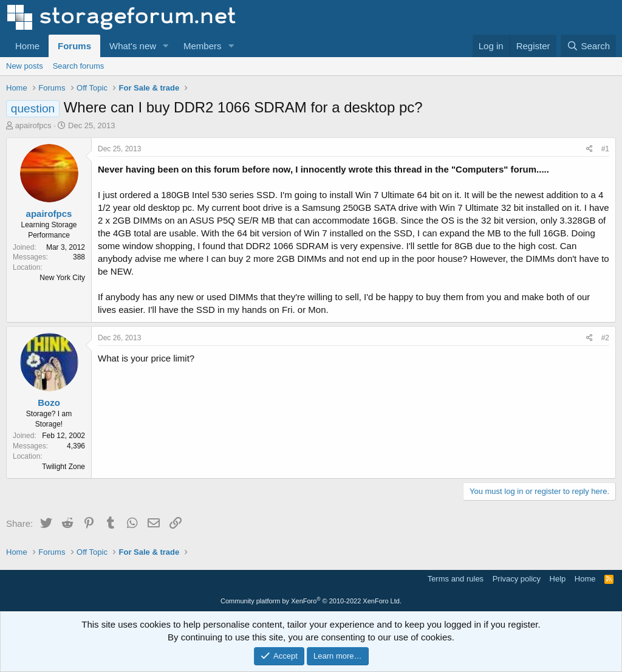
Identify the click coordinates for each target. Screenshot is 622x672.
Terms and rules (456, 579)
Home (27, 46)
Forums (74, 46)
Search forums (79, 66)
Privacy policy (517, 579)
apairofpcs (33, 125)
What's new (133, 46)
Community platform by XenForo (311, 601)
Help (558, 579)
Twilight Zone (63, 467)
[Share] (590, 149)
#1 (605, 149)
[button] (166, 46)
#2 (605, 338)
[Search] (588, 46)
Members (203, 46)
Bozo (49, 403)
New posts (25, 66)
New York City (62, 278)
